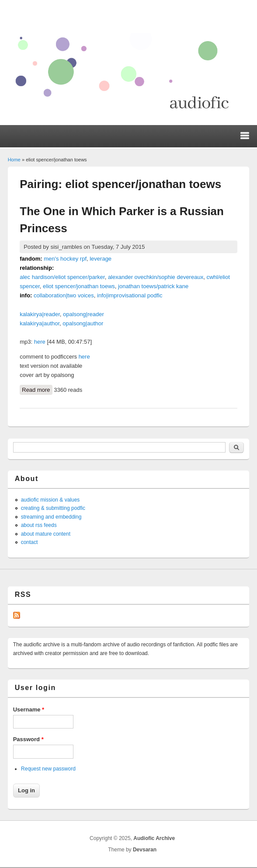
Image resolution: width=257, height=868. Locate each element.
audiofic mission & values (50, 500)
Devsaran (145, 850)
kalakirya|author (40, 323)
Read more (37, 389)
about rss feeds (39, 525)
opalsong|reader (83, 314)
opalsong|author (83, 323)
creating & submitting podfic (53, 508)
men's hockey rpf (65, 259)
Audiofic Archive (154, 838)
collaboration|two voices (64, 295)
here (40, 342)
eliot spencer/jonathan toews (79, 286)
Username (29, 709)
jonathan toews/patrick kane (153, 286)
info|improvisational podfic (130, 295)
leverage (101, 259)
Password (28, 739)
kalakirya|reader (40, 314)
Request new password (48, 769)
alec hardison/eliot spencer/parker (62, 277)
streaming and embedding (51, 517)
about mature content (46, 534)
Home (14, 160)
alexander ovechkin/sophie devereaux (156, 277)
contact (30, 542)
